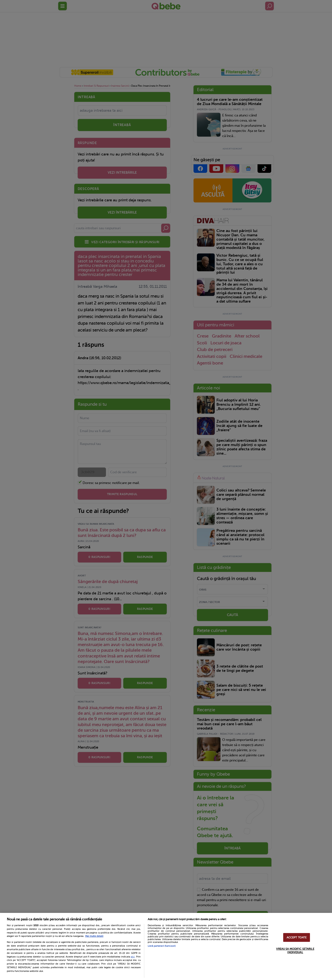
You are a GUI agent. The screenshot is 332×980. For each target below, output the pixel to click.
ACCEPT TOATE (297, 937)
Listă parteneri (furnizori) (162, 946)
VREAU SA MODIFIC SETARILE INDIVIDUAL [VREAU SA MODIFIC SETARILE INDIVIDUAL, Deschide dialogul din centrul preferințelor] (295, 951)
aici (133, 957)
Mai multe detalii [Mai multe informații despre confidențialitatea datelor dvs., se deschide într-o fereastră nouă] (94, 936)
